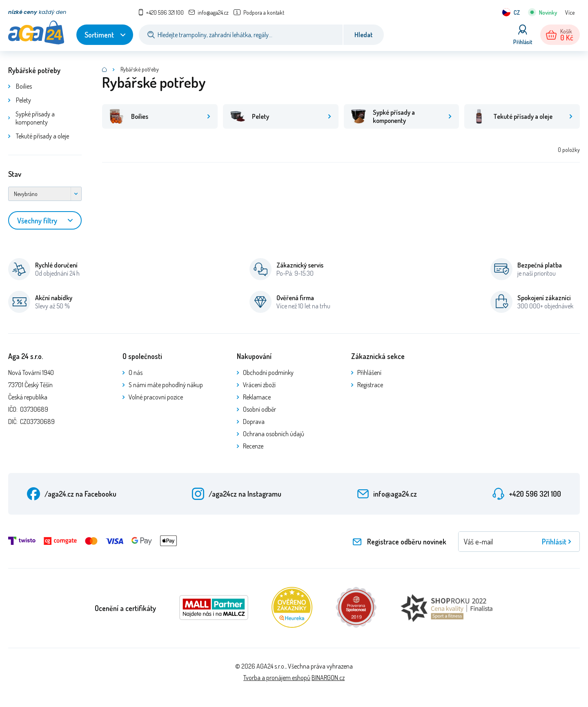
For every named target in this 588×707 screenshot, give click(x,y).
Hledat (364, 35)
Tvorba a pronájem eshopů (277, 678)
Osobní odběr (259, 409)
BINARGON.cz (328, 678)
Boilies (24, 86)
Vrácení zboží (259, 385)
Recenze (253, 446)
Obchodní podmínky (268, 372)
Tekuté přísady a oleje (42, 136)
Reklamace (257, 397)
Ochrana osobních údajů (274, 434)
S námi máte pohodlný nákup (166, 385)
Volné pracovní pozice (156, 397)
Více (570, 12)
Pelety (23, 100)
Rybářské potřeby (34, 70)
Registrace (370, 385)
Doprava (254, 422)
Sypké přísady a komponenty (35, 118)
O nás (136, 372)
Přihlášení (369, 372)
